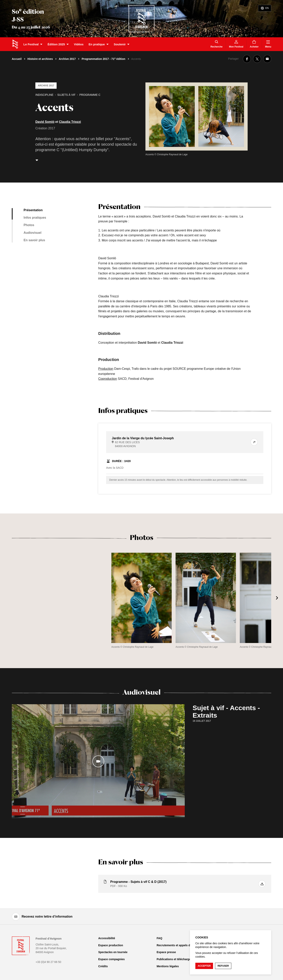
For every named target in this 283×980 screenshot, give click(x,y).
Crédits (103, 966)
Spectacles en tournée (113, 952)
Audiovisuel (33, 233)
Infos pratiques (35, 218)
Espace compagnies (112, 959)
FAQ (159, 938)
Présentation (33, 210)
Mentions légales (168, 966)
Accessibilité (107, 938)
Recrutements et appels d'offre (177, 945)
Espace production (111, 945)
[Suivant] (277, 598)
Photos (29, 225)
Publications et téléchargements (178, 959)
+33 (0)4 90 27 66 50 (48, 962)
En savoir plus (34, 240)
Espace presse (166, 952)
